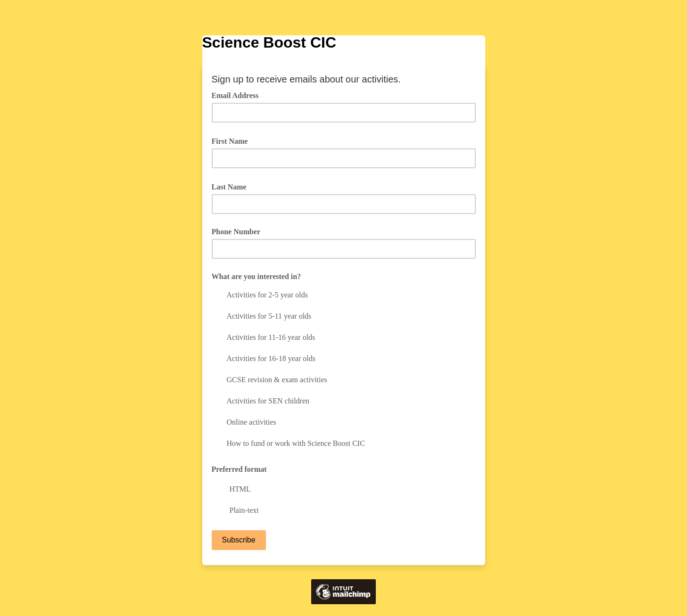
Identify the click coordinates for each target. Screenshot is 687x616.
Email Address (239, 95)
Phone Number (236, 232)
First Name (233, 140)
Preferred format (239, 469)
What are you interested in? (257, 276)
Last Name (232, 186)
